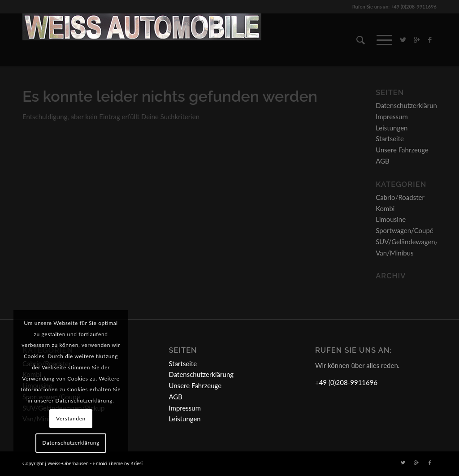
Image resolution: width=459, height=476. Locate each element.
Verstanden (71, 418)
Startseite (390, 138)
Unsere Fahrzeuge (402, 150)
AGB (383, 161)
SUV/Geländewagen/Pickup (417, 242)
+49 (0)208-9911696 (346, 382)
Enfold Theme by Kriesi (118, 463)
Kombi (385, 208)
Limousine (391, 219)
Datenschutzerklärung (408, 105)
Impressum (392, 117)
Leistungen (392, 128)
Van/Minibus (394, 253)
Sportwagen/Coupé (405, 230)
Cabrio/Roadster (400, 197)
